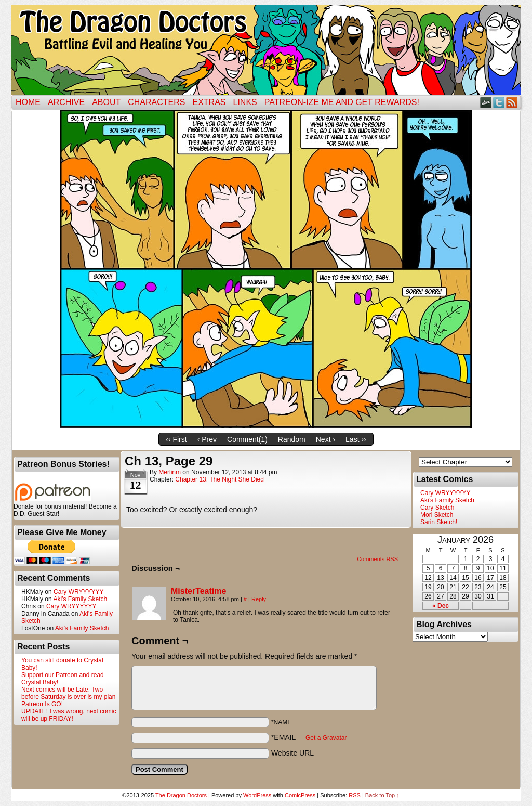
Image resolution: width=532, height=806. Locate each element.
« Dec (441, 606)
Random (292, 439)
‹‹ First (176, 439)
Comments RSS (377, 559)
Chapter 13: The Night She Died (220, 479)
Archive (66, 102)
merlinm (170, 472)
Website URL (292, 753)
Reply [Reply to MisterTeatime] (259, 599)
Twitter (499, 102)
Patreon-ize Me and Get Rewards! (342, 102)
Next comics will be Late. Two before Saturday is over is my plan (68, 693)
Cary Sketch (437, 508)
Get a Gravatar (326, 738)
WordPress (257, 795)
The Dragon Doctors (181, 795)
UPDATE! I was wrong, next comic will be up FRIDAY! (69, 715)
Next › (325, 439)
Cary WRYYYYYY (78, 592)
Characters (156, 102)
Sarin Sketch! (439, 522)
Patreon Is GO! (42, 704)
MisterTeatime (198, 591)
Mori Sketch (437, 515)
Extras (209, 102)
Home (28, 102)
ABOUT (106, 102)
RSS (512, 102)
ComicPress (300, 795)
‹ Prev (207, 439)
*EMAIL (309, 737)
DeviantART (486, 102)
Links (245, 102)
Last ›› (356, 439)
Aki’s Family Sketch (80, 599)
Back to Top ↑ (382, 795)
